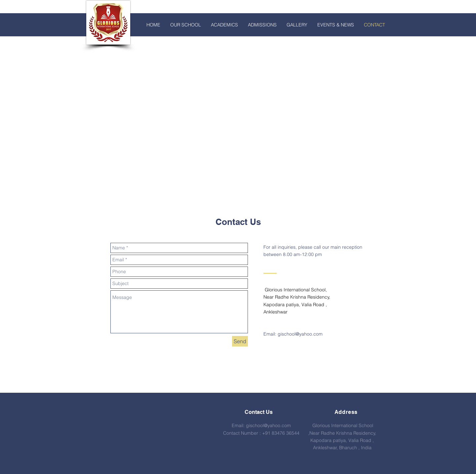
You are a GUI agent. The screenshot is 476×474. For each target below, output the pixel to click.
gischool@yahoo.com (300, 334)
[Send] (240, 341)
